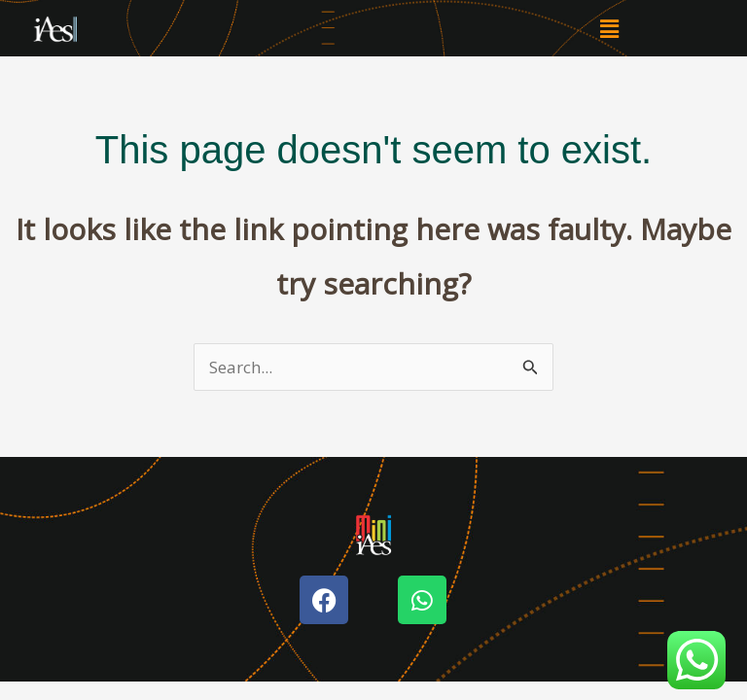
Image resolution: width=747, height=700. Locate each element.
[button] (609, 28)
